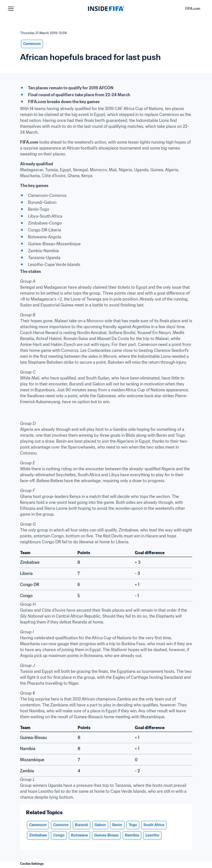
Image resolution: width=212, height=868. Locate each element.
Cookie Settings (32, 864)
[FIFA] (106, 9)
